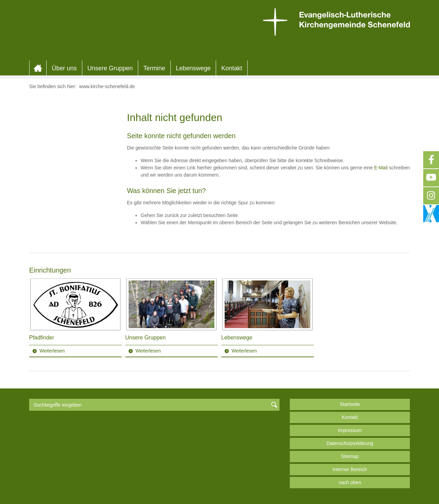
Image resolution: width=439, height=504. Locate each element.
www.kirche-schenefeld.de (107, 86)
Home (38, 68)
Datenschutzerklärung (350, 443)
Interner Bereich (350, 469)
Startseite (350, 404)
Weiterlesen (52, 351)
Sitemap (350, 456)
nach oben (350, 482)
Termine (154, 68)
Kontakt (232, 68)
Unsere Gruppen (110, 68)
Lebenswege (193, 68)
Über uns (64, 68)
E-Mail (381, 168)
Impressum (350, 430)
